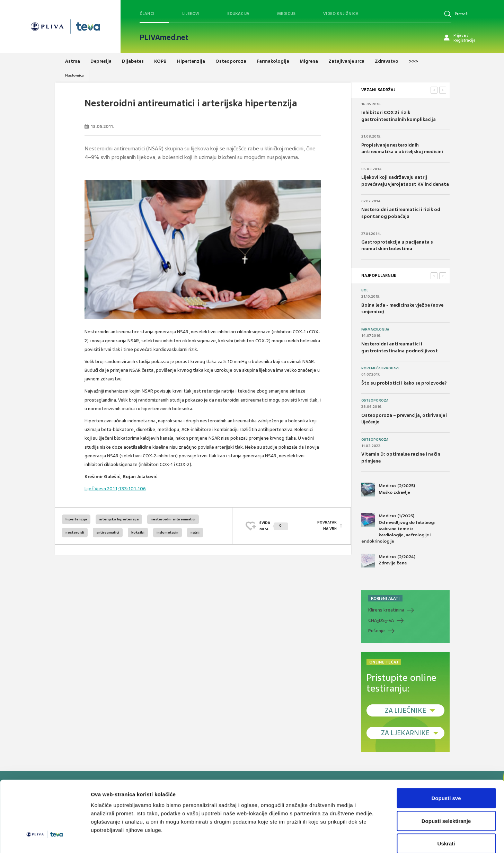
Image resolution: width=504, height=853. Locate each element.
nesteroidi (75, 532)
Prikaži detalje (359, 839)
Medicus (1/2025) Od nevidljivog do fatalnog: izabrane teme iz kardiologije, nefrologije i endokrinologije (398, 528)
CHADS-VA (381, 621)
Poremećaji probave (381, 368)
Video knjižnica (341, 14)
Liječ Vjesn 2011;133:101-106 (115, 489)
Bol (365, 290)
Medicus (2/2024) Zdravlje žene (388, 561)
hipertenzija (76, 519)
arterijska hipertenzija (119, 519)
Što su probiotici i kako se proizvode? (404, 383)
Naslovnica (74, 75)
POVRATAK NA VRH (327, 526)
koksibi (138, 532)
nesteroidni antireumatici (173, 519)
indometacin (167, 532)
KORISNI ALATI (385, 598)
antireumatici (108, 532)
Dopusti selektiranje (446, 785)
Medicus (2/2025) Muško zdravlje (388, 490)
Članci (147, 14)
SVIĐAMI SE (274, 526)
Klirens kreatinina (386, 610)
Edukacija (238, 14)
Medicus (286, 14)
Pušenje (377, 631)
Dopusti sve (446, 762)
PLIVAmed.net (164, 37)
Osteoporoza (375, 401)
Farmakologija (375, 329)
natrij (195, 532)
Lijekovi (191, 14)
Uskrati (446, 807)
